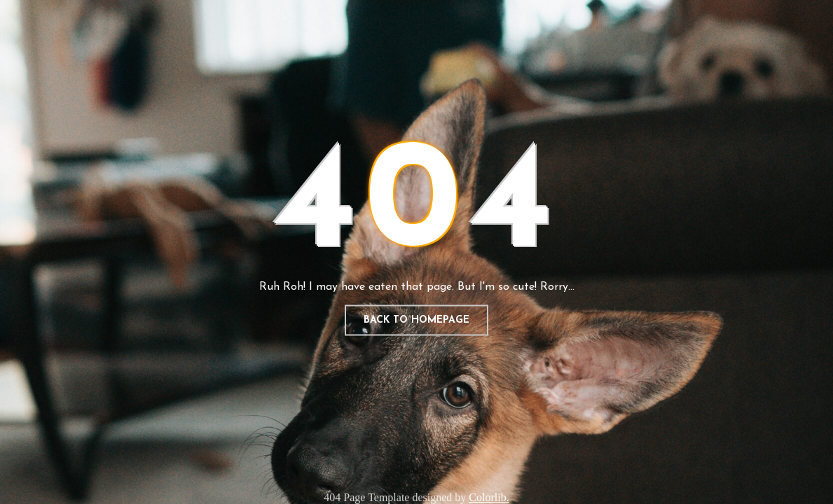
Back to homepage (416, 320)
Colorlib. (489, 497)
